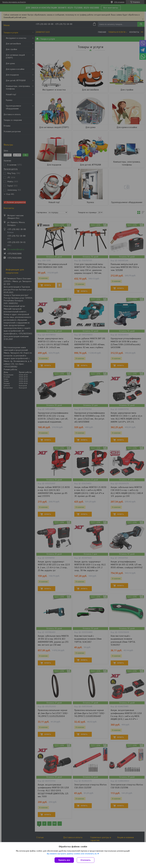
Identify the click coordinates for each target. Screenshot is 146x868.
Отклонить (86, 860)
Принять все (64, 860)
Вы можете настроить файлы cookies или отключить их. (72, 854)
